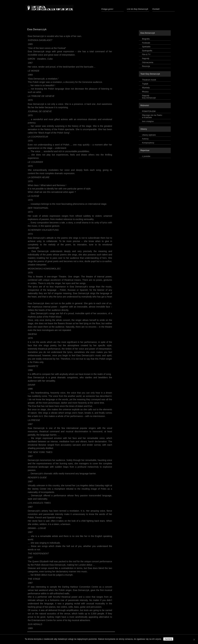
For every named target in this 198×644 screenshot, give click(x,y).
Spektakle (146, 47)
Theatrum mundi (149, 80)
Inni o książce (148, 121)
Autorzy (145, 139)
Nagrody (146, 58)
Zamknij (168, 639)
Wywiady (146, 88)
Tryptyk (145, 84)
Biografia (146, 39)
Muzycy (145, 92)
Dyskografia (147, 51)
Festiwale (146, 43)
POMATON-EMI (149, 111)
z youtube (146, 156)
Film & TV (146, 54)
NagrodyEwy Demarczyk (149, 97)
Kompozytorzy (148, 143)
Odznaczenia (148, 62)
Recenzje (146, 66)
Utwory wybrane (149, 135)
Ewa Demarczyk (37, 29)
